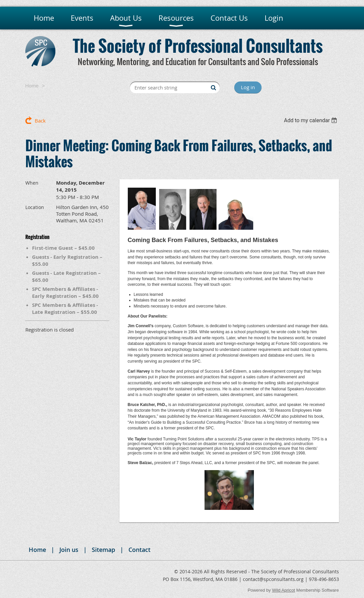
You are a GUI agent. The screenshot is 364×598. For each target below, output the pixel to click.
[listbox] (311, 120)
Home (32, 86)
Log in (248, 87)
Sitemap (103, 550)
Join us (69, 550)
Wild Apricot (283, 590)
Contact (139, 550)
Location (35, 207)
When (32, 183)
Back (40, 121)
